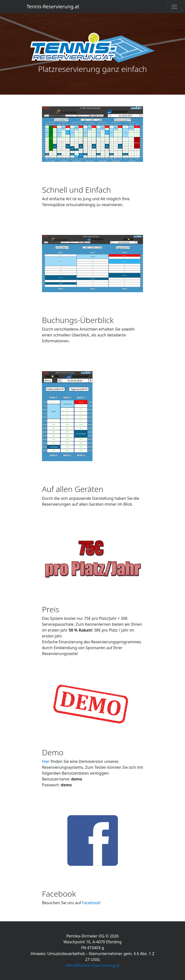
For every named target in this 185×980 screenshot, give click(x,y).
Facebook (91, 903)
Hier (46, 761)
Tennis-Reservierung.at (53, 6)
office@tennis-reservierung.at (93, 965)
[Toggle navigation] (174, 7)
